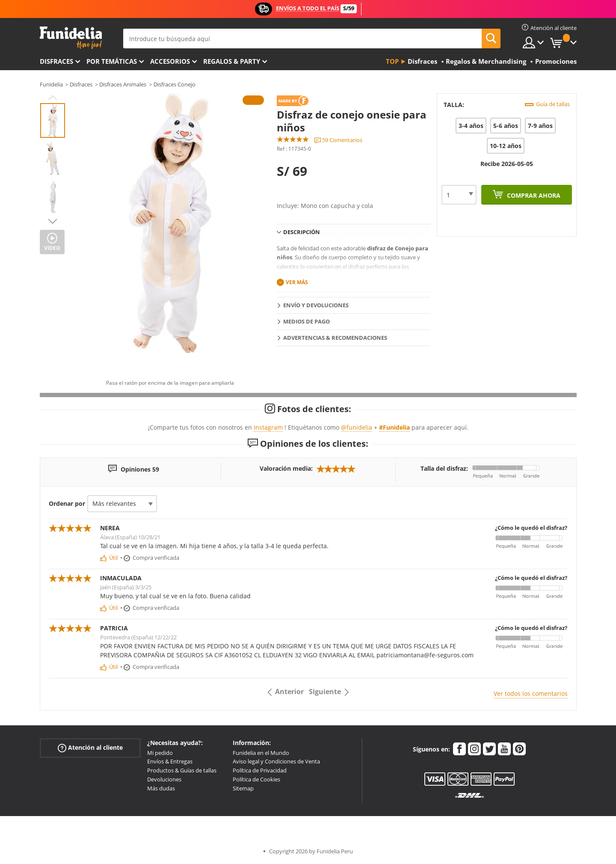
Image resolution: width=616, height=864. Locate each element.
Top (392, 61)
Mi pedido (160, 753)
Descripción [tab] (302, 232)
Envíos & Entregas (170, 761)
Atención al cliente (90, 747)
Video (52, 248)
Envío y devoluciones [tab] (316, 305)
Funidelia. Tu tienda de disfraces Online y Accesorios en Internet (71, 38)
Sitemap (243, 788)
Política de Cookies (256, 779)
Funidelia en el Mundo (261, 753)
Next (53, 221)
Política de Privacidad (260, 770)
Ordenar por (67, 503)
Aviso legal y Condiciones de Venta (276, 761)
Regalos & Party (232, 61)
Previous (53, 98)
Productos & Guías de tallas (182, 770)
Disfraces (56, 61)
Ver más (297, 282)
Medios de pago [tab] (307, 321)
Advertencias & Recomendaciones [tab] (335, 338)
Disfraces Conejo (175, 84)
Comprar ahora (533, 195)
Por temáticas (112, 61)
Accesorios (170, 61)
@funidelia (357, 427)
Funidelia (51, 84)
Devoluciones (164, 779)
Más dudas (161, 788)
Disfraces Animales (123, 84)
